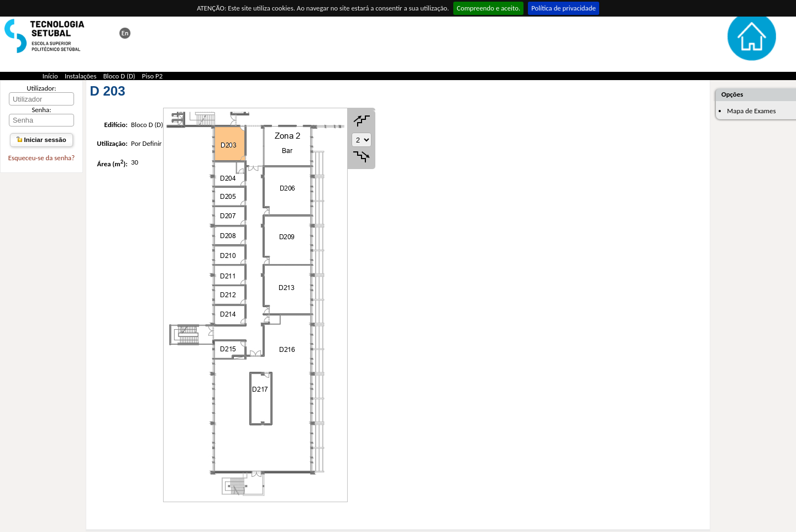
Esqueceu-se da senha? (41, 158)
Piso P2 (152, 76)
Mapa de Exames (751, 111)
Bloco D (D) (119, 76)
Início (50, 76)
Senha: (41, 110)
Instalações (81, 76)
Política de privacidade (564, 8)
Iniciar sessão (41, 140)
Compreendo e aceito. (488, 8)
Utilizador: (41, 88)
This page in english (125, 33)
